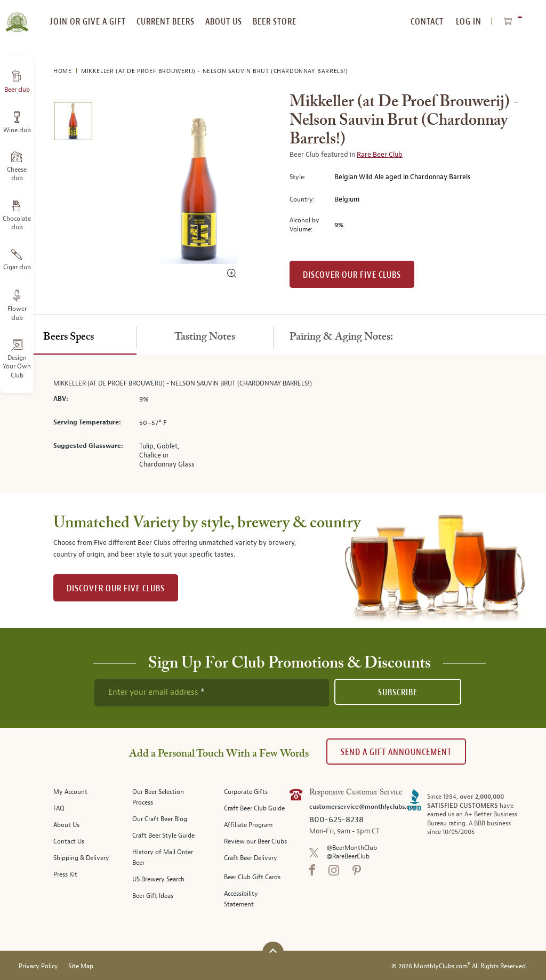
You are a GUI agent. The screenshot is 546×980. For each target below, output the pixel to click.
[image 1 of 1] (73, 123)
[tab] (68, 338)
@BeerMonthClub (352, 848)
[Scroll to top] (273, 951)
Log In (469, 22)
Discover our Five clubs (352, 275)
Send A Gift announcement (396, 752)
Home (63, 71)
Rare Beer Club (380, 155)
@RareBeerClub (348, 857)
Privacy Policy (38, 966)
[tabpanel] (273, 424)
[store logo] (17, 16)
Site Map (81, 966)
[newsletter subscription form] (212, 693)
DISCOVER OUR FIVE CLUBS (116, 588)
